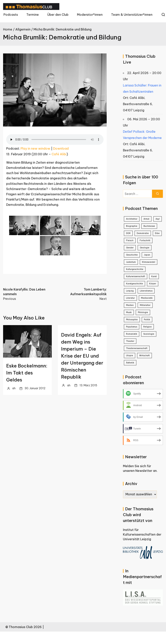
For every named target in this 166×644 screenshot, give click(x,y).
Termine (33, 15)
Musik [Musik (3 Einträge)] (129, 312)
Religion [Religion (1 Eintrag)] (147, 327)
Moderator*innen (90, 15)
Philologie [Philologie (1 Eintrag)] (143, 312)
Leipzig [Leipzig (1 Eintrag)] (130, 291)
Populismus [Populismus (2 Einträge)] (132, 327)
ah (14, 388)
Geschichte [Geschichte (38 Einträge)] (132, 255)
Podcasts (11, 15)
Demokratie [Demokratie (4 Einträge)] (143, 233)
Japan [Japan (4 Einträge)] (147, 255)
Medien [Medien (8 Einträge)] (130, 305)
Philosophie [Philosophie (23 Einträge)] (132, 320)
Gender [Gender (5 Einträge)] (130, 248)
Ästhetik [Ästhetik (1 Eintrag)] (130, 363)
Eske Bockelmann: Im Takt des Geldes (27, 373)
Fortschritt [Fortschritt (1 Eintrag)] (145, 240)
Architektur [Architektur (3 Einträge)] (132, 219)
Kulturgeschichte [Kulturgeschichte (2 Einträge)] (135, 269)
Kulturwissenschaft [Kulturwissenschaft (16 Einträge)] (136, 276)
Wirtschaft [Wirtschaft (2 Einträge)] (144, 356)
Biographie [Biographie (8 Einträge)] (132, 226)
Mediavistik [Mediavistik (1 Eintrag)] (147, 298)
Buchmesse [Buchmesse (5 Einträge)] (149, 226)
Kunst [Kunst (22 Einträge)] (154, 276)
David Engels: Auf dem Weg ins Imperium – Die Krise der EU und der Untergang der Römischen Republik (82, 356)
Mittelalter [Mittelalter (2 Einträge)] (145, 305)
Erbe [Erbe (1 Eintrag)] (157, 233)
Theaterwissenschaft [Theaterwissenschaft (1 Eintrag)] (137, 348)
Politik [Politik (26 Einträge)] (147, 320)
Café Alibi (59, 154)
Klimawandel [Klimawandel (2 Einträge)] (149, 262)
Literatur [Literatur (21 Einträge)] (130, 298)
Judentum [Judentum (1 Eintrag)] (131, 262)
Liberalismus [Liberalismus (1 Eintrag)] (146, 291)
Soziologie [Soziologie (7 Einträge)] (149, 334)
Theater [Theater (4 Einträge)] (130, 341)
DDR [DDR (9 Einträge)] (128, 233)
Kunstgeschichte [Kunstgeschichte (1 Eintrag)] (134, 284)
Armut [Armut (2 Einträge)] (146, 219)
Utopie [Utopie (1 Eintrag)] (130, 356)
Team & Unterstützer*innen (132, 15)
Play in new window (35, 148)
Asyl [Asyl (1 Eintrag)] (158, 219)
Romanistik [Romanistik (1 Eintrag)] (132, 334)
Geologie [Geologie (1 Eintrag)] (145, 248)
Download (61, 148)
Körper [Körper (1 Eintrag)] (153, 284)
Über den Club (58, 15)
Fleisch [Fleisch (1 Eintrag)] (130, 240)
